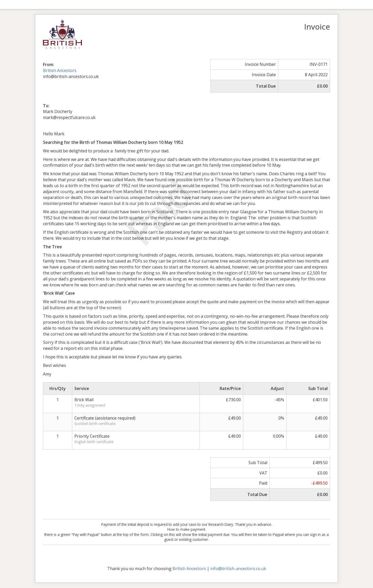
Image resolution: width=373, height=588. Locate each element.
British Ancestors (60, 70)
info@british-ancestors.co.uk (238, 569)
